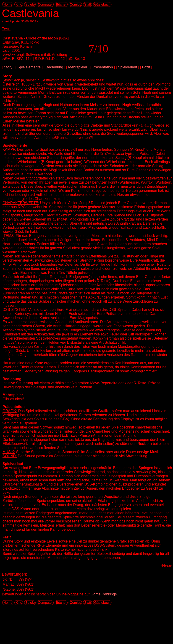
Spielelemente (29, 67)
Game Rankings (104, 594)
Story (8, 67)
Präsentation (103, 67)
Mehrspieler (78, 67)
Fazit (146, 67)
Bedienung (54, 67)
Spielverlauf (127, 67)
